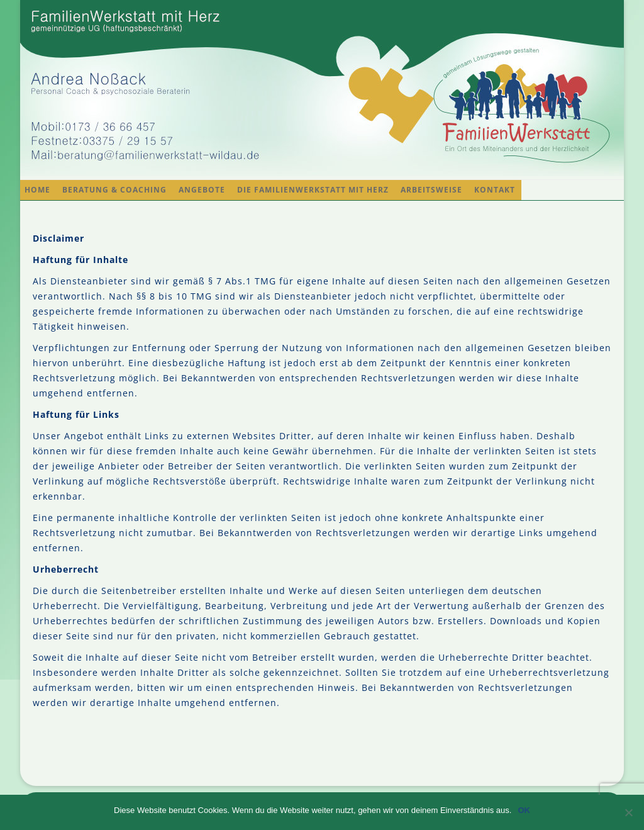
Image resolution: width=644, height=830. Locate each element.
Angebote (202, 190)
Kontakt (495, 190)
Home (37, 190)
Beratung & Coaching (114, 190)
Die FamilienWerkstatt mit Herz (313, 190)
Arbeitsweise (431, 190)
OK (524, 810)
